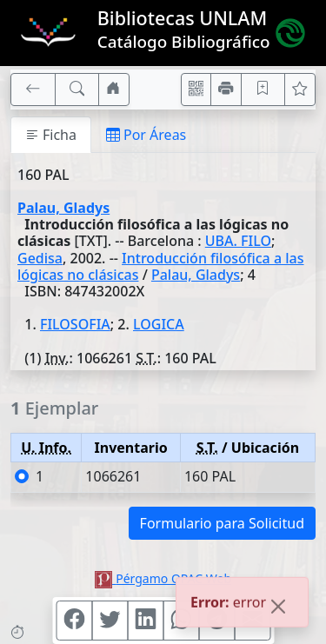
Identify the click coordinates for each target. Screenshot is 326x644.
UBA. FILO (238, 241)
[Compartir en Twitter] (110, 621)
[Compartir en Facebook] (74, 621)
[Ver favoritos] (300, 90)
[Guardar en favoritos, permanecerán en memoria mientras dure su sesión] (263, 90)
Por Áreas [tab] (146, 135)
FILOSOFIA (75, 324)
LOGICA (159, 324)
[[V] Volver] (33, 90)
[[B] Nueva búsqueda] (77, 90)
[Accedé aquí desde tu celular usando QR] (196, 90)
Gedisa (40, 258)
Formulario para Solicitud (222, 523)
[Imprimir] (226, 90)
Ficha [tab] (51, 135)
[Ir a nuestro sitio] (114, 90)
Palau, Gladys (63, 208)
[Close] (278, 607)
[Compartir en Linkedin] (145, 621)
